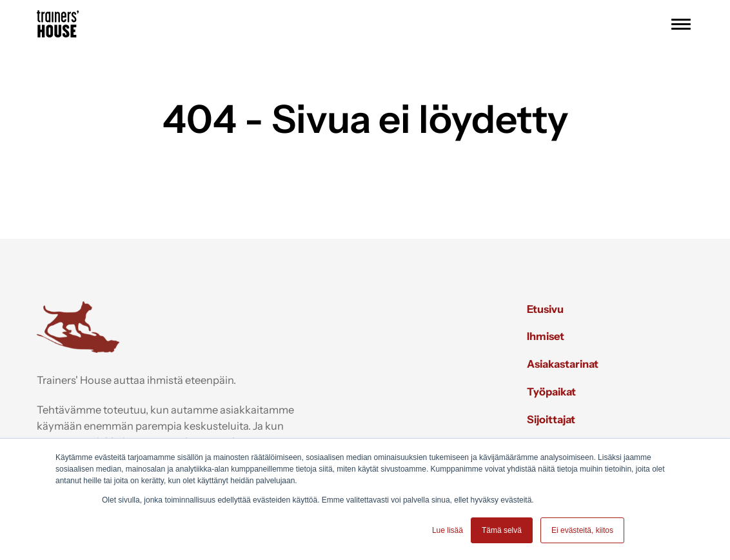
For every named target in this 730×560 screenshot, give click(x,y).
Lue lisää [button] (448, 530)
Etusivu (545, 309)
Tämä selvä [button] (502, 530)
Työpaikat (551, 392)
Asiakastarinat (563, 364)
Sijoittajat (551, 419)
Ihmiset (546, 336)
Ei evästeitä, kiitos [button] (582, 530)
